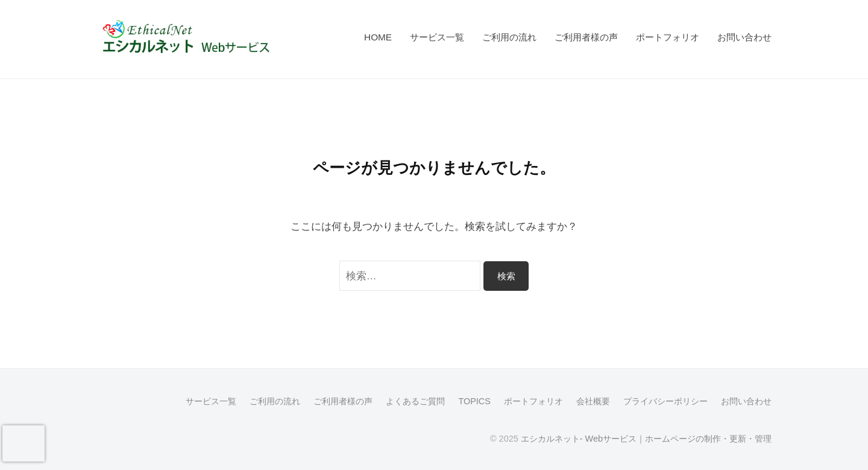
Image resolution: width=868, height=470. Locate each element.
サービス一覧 (437, 37)
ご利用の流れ (509, 37)
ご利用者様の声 (586, 37)
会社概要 (593, 401)
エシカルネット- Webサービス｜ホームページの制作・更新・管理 (646, 439)
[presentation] (24, 443)
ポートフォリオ (668, 37)
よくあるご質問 (415, 401)
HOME (378, 37)
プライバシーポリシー (665, 401)
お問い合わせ (744, 37)
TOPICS (474, 401)
